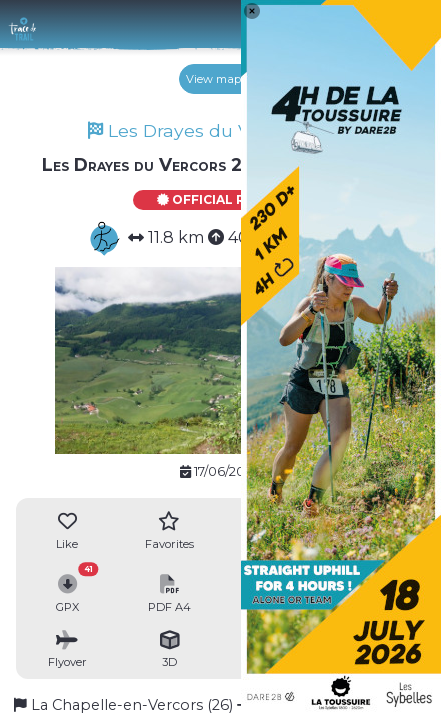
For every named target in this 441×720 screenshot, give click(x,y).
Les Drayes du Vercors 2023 (220, 130)
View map (220, 79)
